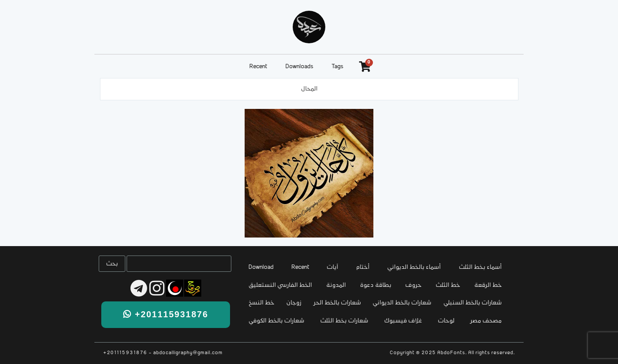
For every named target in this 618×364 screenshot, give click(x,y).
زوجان (294, 303)
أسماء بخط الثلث (480, 267)
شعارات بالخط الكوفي (276, 321)
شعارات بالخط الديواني (402, 303)
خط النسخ (261, 303)
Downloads (299, 67)
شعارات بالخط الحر (337, 303)
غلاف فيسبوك (403, 321)
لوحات (446, 321)
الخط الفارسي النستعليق (280, 285)
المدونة (336, 285)
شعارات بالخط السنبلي (473, 303)
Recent (258, 67)
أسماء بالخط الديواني (414, 267)
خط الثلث (448, 285)
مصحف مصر (486, 321)
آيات (332, 267)
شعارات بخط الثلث (344, 321)
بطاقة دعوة (376, 285)
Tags (338, 67)
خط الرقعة (488, 285)
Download (261, 267)
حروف (413, 285)
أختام (363, 267)
